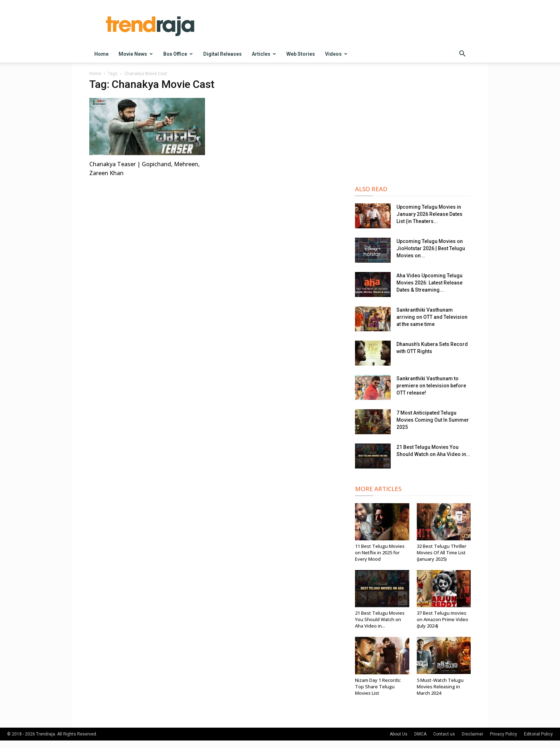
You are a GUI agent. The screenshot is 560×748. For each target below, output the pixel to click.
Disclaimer (472, 734)
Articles (264, 54)
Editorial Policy (538, 734)
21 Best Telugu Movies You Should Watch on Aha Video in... (380, 619)
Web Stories (301, 54)
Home (101, 54)
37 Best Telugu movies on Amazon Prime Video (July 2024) (442, 619)
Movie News (136, 54)
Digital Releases (222, 54)
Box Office (178, 54)
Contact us (444, 734)
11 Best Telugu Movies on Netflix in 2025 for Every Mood (380, 553)
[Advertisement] (413, 125)
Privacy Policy (504, 734)
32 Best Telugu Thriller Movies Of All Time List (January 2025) (442, 553)
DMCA (420, 734)
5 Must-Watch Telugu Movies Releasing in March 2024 (440, 687)
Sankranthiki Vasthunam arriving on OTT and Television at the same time (432, 317)
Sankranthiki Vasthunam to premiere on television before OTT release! (431, 386)
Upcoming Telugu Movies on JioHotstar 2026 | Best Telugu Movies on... (431, 248)
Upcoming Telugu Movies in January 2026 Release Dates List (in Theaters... (429, 214)
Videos (336, 54)
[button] (462, 55)
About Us (399, 734)
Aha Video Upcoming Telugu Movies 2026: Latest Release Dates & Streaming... (429, 283)
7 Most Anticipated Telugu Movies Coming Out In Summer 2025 (433, 420)
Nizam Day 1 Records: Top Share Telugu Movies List (378, 687)
